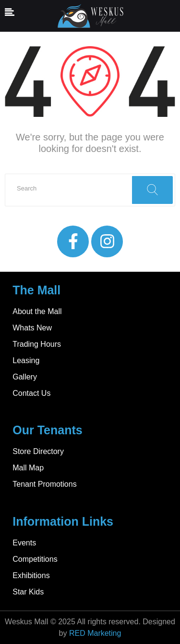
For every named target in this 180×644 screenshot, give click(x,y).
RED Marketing (95, 633)
